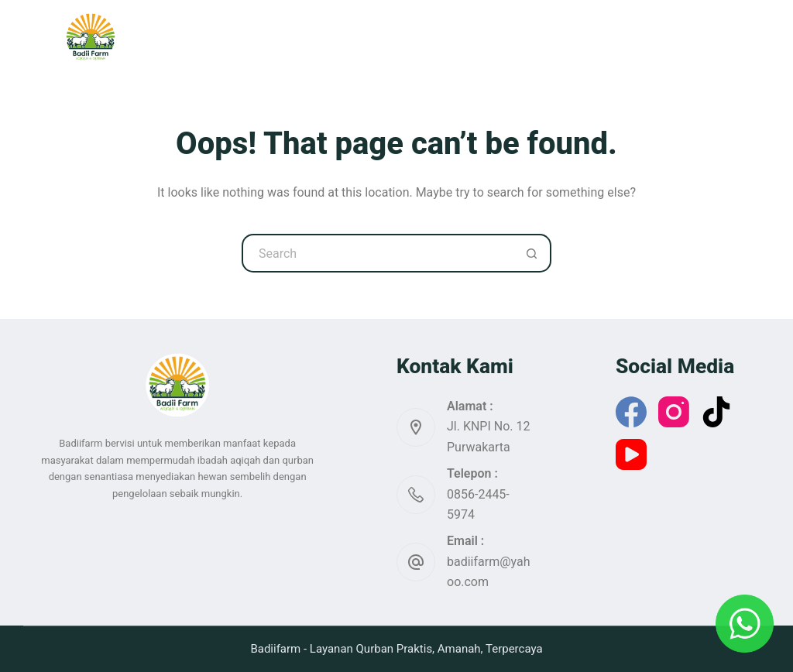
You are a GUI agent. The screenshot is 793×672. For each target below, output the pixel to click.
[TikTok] (716, 412)
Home (232, 37)
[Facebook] (631, 412)
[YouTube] (631, 454)
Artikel (540, 37)
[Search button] (532, 253)
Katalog (463, 37)
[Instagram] (674, 412)
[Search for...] (377, 253)
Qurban (307, 37)
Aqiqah (384, 37)
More (621, 37)
